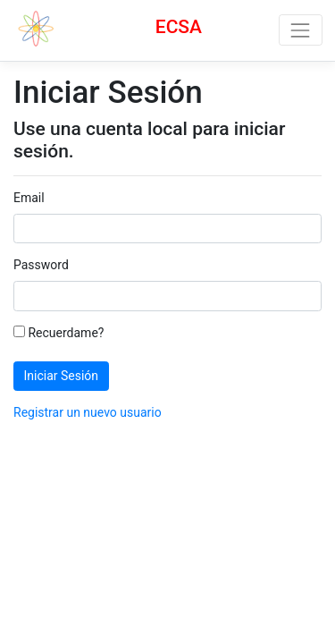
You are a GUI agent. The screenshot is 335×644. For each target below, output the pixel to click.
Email (29, 198)
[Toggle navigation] (301, 30)
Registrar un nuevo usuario (88, 412)
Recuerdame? (59, 333)
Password (41, 265)
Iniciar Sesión (62, 376)
